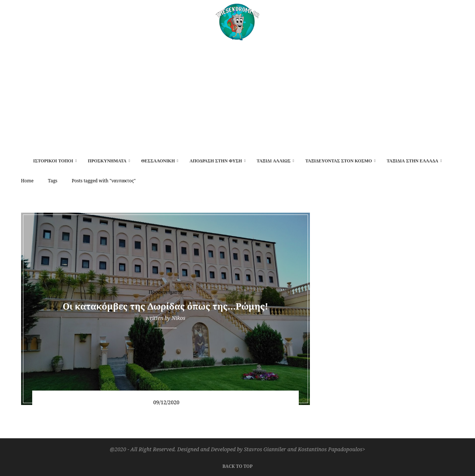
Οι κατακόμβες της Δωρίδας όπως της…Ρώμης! (165, 306)
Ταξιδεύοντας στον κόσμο (339, 161)
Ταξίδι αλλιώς (274, 161)
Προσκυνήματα (107, 161)
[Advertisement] (238, 96)
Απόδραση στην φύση (216, 161)
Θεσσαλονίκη (158, 161)
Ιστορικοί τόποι (53, 161)
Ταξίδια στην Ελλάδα (412, 161)
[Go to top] (237, 465)
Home (27, 181)
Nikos (178, 318)
